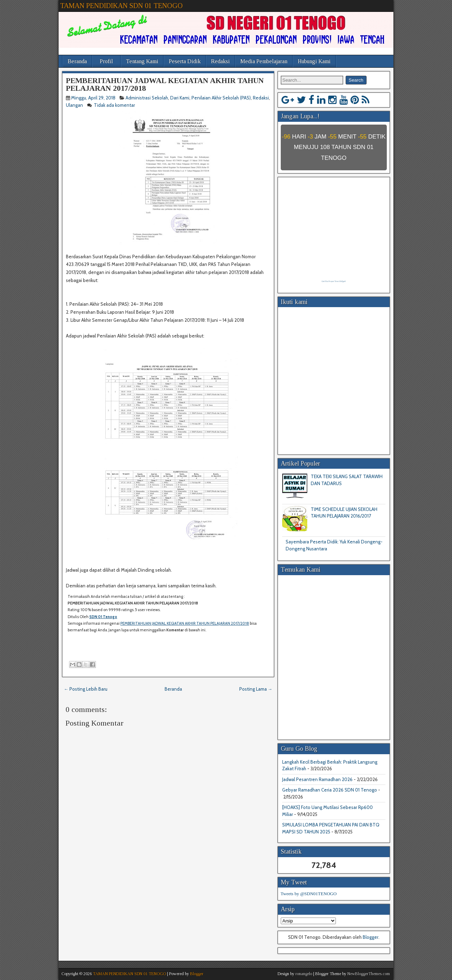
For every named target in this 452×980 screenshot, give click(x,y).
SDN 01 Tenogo (103, 617)
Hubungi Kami (314, 61)
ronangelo (304, 974)
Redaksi (220, 61)
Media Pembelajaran (264, 61)
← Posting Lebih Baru (86, 689)
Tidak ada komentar (115, 105)
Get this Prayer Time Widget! (334, 281)
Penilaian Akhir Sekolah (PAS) (221, 98)
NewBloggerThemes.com (369, 974)
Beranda (77, 61)
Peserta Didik (185, 61)
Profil (106, 61)
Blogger (371, 937)
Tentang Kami (142, 61)
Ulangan (74, 105)
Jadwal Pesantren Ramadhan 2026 (317, 779)
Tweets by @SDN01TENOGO (309, 894)
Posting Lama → (256, 689)
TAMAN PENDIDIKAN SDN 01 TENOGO (121, 6)
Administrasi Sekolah (147, 98)
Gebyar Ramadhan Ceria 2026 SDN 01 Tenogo (330, 790)
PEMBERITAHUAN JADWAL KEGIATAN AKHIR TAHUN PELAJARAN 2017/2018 (165, 84)
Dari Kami (180, 98)
